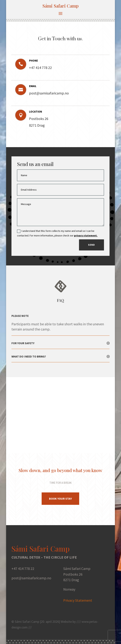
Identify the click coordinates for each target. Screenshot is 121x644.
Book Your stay (60, 499)
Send (91, 245)
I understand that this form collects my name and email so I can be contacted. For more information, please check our (57, 233)
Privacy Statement (78, 600)
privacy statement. (86, 235)
